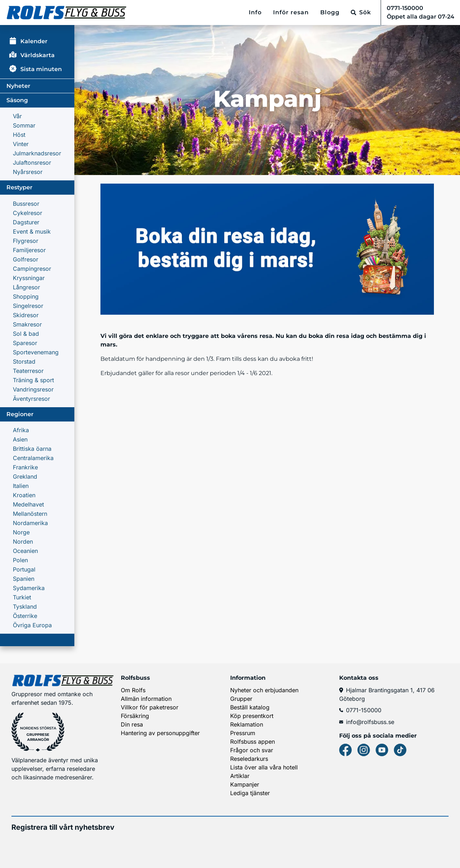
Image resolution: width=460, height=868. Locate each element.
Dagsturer (26, 222)
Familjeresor (29, 250)
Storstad (24, 361)
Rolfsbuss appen (253, 742)
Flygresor (26, 241)
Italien (21, 486)
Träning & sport (33, 380)
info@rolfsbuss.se (367, 722)
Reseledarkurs (249, 759)
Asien (20, 439)
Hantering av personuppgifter (160, 733)
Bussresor (26, 204)
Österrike (25, 616)
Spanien (24, 579)
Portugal (24, 569)
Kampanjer (245, 784)
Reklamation (247, 724)
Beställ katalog (250, 707)
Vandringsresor (33, 389)
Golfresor (26, 259)
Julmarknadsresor (37, 153)
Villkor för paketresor (150, 707)
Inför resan (291, 12)
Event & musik (32, 231)
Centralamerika (33, 458)
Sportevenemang (36, 352)
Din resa (132, 724)
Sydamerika (29, 588)
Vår (17, 116)
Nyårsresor (28, 172)
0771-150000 (360, 710)
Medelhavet (28, 504)
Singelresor (28, 306)
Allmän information (146, 699)
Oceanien (25, 551)
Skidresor (26, 315)
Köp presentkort (252, 716)
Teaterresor (28, 371)
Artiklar (240, 776)
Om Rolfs (133, 690)
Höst (19, 135)
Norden (23, 542)
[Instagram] (364, 750)
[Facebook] (345, 750)
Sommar (24, 125)
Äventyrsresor (31, 399)
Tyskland (25, 607)
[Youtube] (382, 750)
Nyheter (18, 86)
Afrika (21, 430)
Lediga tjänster (250, 793)
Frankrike (25, 467)
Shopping (26, 296)
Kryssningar (29, 278)
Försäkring (135, 716)
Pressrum (243, 733)
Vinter (21, 144)
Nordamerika (30, 523)
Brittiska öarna (32, 449)
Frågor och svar (252, 750)
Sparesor (25, 343)
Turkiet (22, 597)
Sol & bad (26, 334)
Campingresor (32, 269)
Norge (21, 532)
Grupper (241, 699)
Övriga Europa (32, 625)
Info (255, 12)
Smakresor (27, 324)
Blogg (330, 12)
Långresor (26, 287)
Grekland (25, 477)
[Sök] (361, 13)
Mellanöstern (30, 514)
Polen (20, 560)
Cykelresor (28, 213)
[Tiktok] (400, 750)
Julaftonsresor (32, 163)
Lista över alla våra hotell (264, 767)
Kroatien (24, 495)
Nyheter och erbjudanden (264, 690)
